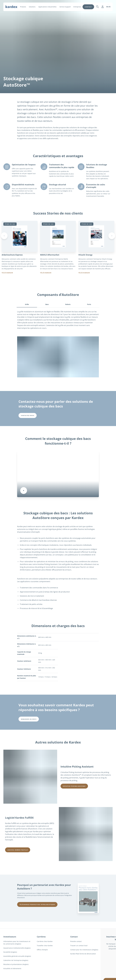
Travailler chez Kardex (45, 946)
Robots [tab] (68, 304)
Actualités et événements (12, 969)
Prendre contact (76, 941)
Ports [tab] (89, 304)
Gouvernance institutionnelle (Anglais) (17, 948)
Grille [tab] (27, 304)
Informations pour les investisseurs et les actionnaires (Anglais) (17, 943)
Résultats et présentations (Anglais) (16, 964)
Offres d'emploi (42, 950)
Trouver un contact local (79, 946)
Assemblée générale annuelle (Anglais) (17, 956)
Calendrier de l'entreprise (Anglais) (16, 960)
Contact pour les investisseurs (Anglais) (84, 950)
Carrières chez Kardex (45, 941)
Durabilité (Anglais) (10, 952)
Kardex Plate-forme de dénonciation (83, 954)
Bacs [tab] (47, 304)
